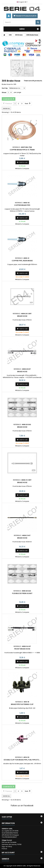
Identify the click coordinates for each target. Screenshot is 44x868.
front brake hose (22, 649)
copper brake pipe (22, 205)
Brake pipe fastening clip (22, 704)
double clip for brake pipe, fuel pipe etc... (22, 760)
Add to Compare (23, 169)
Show (4, 92)
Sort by (5, 88)
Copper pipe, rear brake (22, 261)
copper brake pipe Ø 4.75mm (22, 150)
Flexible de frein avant (22, 593)
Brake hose (22, 316)
